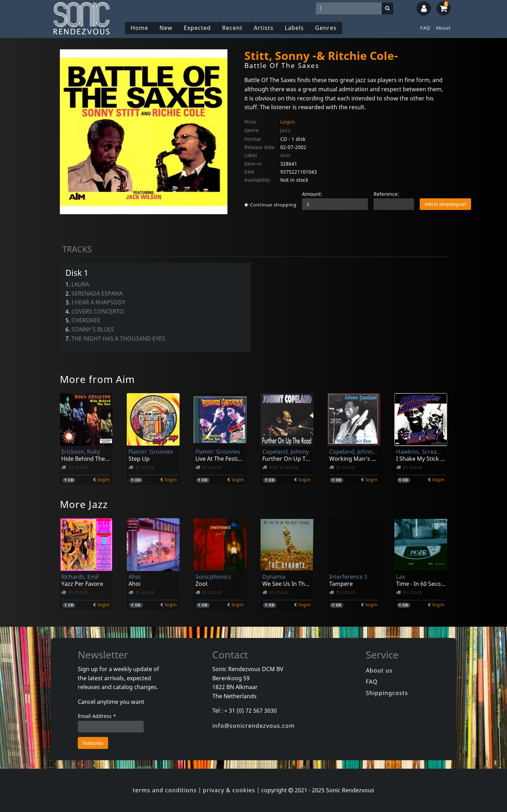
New (166, 28)
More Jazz (84, 504)
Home (139, 28)
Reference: (386, 194)
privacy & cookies (229, 790)
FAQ (425, 28)
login (104, 479)
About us (379, 670)
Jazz (286, 130)
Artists (264, 28)
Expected (197, 28)
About (443, 28)
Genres (326, 28)
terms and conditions (165, 790)
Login (288, 122)
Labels (294, 28)
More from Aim (97, 379)
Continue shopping (270, 205)
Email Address (97, 716)
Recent (232, 28)
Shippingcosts (387, 693)
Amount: (312, 194)
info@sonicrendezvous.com (254, 726)
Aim (285, 155)
